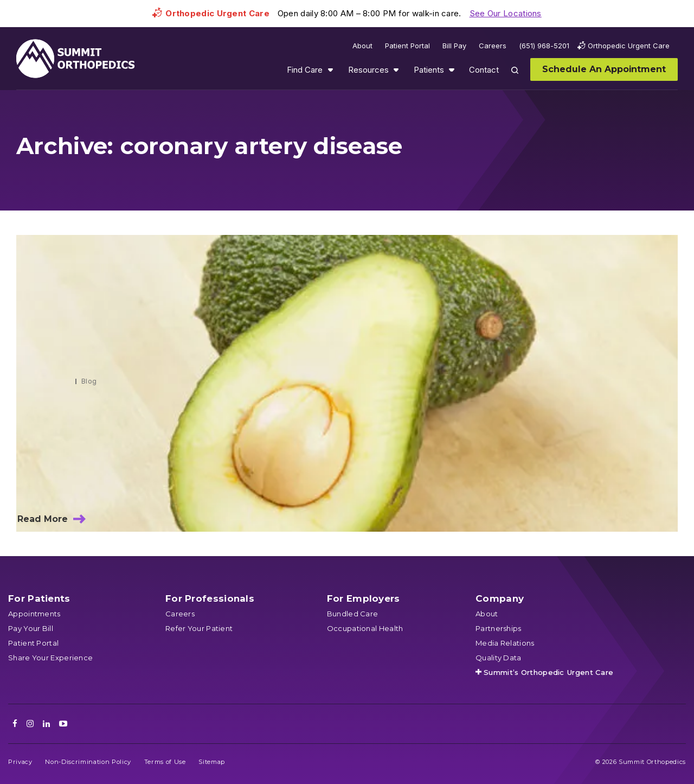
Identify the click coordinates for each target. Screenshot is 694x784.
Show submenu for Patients (452, 70)
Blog (89, 381)
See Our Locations (506, 13)
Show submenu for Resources (396, 70)
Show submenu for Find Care (330, 70)
